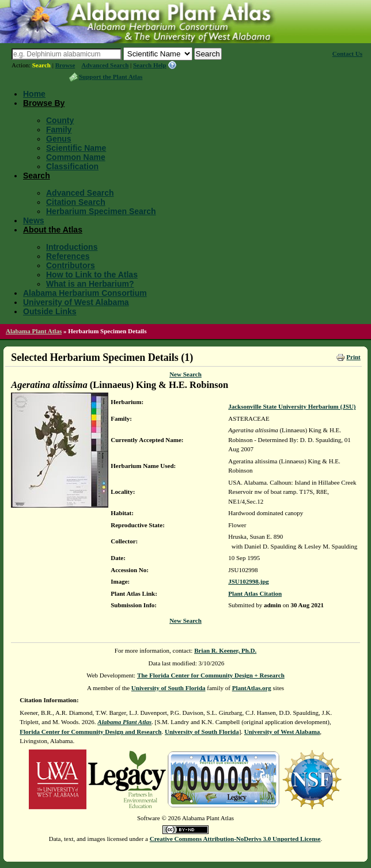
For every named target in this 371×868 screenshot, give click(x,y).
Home (34, 94)
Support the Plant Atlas (111, 77)
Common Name (76, 157)
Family (59, 130)
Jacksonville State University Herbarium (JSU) (292, 406)
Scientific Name (76, 148)
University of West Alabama (76, 302)
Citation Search (76, 202)
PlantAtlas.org (252, 688)
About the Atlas (53, 230)
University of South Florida (169, 688)
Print (353, 357)
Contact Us (347, 54)
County (60, 120)
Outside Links (50, 311)
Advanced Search (105, 65)
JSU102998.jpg (249, 581)
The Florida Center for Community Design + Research (211, 675)
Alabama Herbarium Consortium (85, 293)
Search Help (150, 65)
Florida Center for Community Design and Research (90, 732)
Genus (59, 139)
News (34, 220)
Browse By (44, 103)
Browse (65, 65)
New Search (185, 374)
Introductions (72, 247)
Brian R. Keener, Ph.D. (225, 650)
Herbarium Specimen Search (101, 211)
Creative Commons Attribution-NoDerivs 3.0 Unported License (235, 839)
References (68, 256)
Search (41, 65)
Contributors (71, 265)
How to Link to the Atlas (92, 275)
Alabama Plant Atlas (34, 331)
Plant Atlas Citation (255, 593)
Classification (72, 166)
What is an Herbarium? (90, 284)
